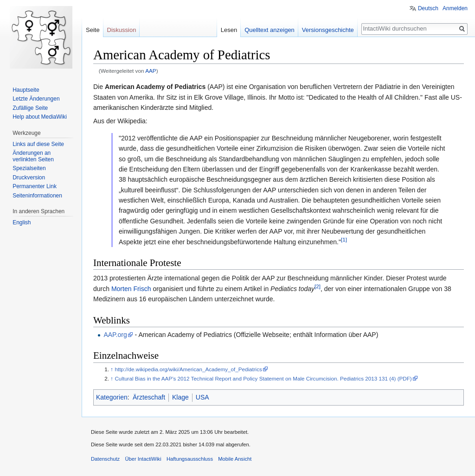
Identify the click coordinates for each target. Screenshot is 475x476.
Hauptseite (26, 90)
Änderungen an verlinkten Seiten (33, 156)
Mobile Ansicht (235, 459)
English (22, 222)
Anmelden (455, 8)
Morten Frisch (131, 289)
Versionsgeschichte (328, 30)
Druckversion (29, 178)
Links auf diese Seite (38, 144)
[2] (318, 286)
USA (202, 397)
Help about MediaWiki (40, 117)
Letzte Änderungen (36, 99)
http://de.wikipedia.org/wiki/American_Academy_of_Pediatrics (188, 369)
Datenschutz (105, 459)
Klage (180, 397)
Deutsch (428, 8)
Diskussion (122, 30)
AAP (151, 71)
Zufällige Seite (30, 108)
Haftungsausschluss (190, 459)
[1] (344, 239)
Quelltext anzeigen (270, 30)
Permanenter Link (35, 186)
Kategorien (112, 397)
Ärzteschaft (149, 397)
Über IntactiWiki (143, 459)
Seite (93, 30)
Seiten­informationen (37, 196)
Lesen (229, 30)
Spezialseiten (29, 168)
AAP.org (115, 335)
